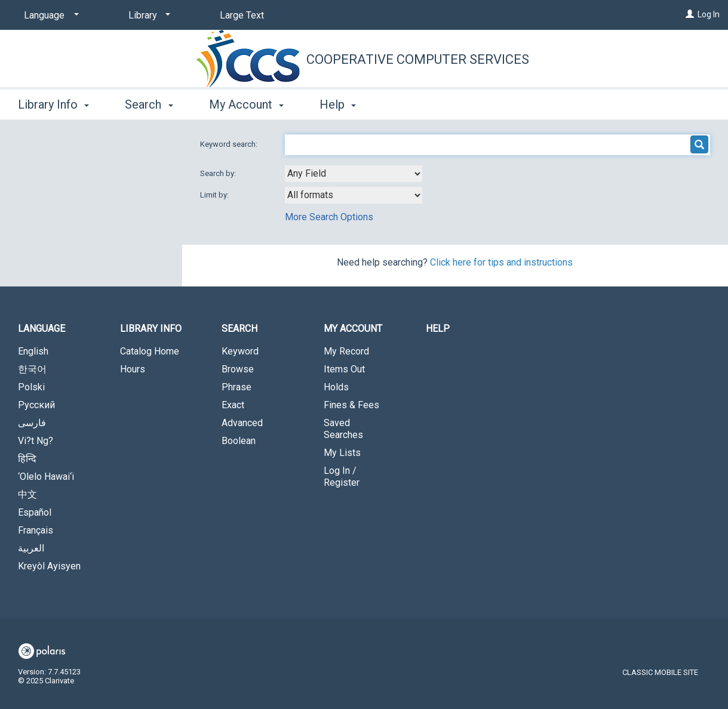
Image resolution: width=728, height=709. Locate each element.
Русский (36, 405)
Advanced (242, 423)
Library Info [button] (53, 104)
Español (35, 512)
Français (36, 530)
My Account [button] (246, 104)
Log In (709, 14)
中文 (27, 494)
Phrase (236, 387)
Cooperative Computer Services (418, 59)
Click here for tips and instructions (501, 262)
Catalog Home (150, 351)
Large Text (242, 15)
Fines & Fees (351, 405)
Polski (31, 387)
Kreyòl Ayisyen (49, 566)
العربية (31, 548)
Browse (238, 369)
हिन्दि (27, 459)
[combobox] (354, 174)
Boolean (239, 441)
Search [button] (149, 104)
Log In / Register (342, 477)
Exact (233, 405)
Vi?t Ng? (36, 441)
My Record (346, 351)
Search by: (219, 173)
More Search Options (329, 217)
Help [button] (338, 104)
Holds (336, 387)
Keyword (240, 351)
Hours (133, 369)
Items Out (344, 369)
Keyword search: (230, 144)
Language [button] (42, 329)
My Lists (342, 453)
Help (438, 329)
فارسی (32, 423)
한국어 (32, 369)
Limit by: (215, 195)
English (33, 351)
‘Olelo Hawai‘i (46, 477)
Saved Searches (343, 429)
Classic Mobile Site (660, 672)
